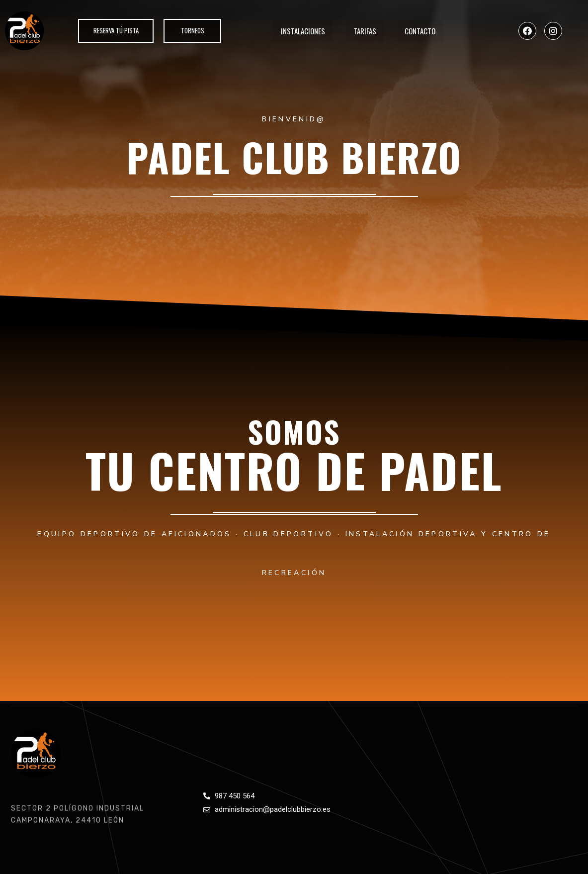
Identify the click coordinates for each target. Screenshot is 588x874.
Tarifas (365, 31)
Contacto (420, 31)
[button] (115, 31)
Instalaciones (303, 31)
